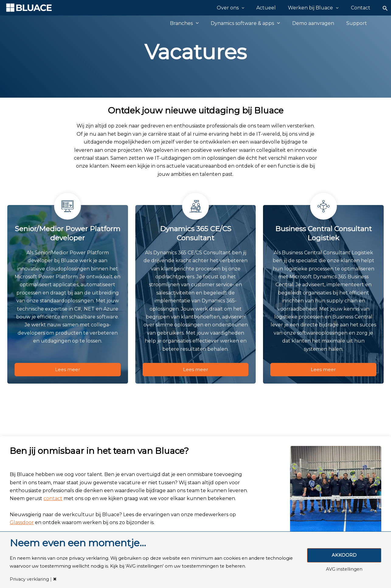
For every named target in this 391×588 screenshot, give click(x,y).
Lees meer (68, 370)
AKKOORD (344, 555)
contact (53, 500)
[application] (254, 8)
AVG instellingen (344, 570)
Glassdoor (22, 524)
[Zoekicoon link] (385, 8)
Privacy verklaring (29, 579)
